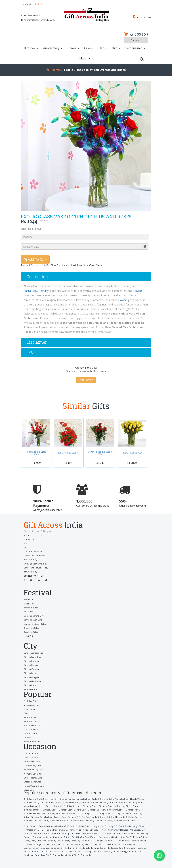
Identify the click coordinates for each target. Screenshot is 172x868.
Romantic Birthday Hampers (67, 806)
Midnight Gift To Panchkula (78, 855)
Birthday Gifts (30, 701)
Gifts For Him (30, 721)
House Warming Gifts (34, 786)
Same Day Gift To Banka (62, 848)
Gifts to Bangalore (32, 657)
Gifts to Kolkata (31, 665)
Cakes (26, 713)
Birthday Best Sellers (122, 813)
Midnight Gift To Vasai (105, 840)
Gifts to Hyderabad (33, 681)
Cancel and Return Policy (36, 568)
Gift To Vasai (63, 840)
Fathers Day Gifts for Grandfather (80, 837)
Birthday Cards (90, 806)
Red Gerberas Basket (68, 453)
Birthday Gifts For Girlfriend (114, 802)
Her (103, 48)
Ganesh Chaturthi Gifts (35, 624)
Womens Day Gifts (32, 774)
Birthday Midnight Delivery (99, 820)
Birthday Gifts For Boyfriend (82, 817)
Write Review (86, 380)
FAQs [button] (31, 352)
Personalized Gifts (32, 725)
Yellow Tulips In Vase (132, 453)
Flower (73, 48)
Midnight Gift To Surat (45, 844)
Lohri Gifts (29, 636)
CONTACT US (142, 17)
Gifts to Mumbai (31, 661)
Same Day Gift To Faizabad (107, 848)
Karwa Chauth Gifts (33, 620)
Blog (26, 543)
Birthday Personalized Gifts (127, 820)
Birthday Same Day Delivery (73, 810)
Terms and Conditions (34, 556)
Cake (89, 48)
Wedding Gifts (30, 733)
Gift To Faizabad (84, 848)
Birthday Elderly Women (133, 799)
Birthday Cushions (134, 817)
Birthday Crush (103, 813)
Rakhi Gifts (29, 599)
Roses (42, 826)
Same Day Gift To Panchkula (49, 855)
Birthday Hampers (32, 810)
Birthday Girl (90, 799)
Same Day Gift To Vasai (82, 840)
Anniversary (53, 48)
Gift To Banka (42, 848)
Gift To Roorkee (65, 844)
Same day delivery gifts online (48, 837)
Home (53, 70)
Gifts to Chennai (31, 669)
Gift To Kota (46, 851)
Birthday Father (53, 802)
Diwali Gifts (29, 604)
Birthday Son (73, 813)
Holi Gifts (28, 612)
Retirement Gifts (32, 742)
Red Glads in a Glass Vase (36, 453)
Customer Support (33, 551)
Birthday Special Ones (71, 799)
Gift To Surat (124, 840)
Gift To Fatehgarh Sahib (89, 851)
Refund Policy (30, 572)
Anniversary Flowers (118, 830)
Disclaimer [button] (37, 342)
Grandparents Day (71, 833)
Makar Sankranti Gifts (34, 616)
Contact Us (29, 539)
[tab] (86, 277)
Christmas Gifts (31, 753)
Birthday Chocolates (59, 820)
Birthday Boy (37, 817)
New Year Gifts (31, 757)
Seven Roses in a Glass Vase (100, 453)
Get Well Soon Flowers (124, 833)
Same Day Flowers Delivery (60, 830)
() (139, 34)
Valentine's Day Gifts (33, 770)
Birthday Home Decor (41, 806)
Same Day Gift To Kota (65, 851)
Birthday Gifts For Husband (111, 817)
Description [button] (37, 277)
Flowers (138, 291)
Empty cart (136, 40)
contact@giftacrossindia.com (39, 20)
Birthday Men (78, 820)
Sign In (39, 4)
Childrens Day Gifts (33, 778)
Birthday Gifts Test (56, 813)
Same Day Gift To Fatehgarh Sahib (119, 851)
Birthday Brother (96, 810)
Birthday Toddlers (89, 802)
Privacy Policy (30, 560)
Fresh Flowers (30, 709)
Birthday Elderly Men (34, 802)
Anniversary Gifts (32, 705)
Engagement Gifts (32, 782)
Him (116, 48)
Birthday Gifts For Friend (36, 820)
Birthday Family (31, 799)
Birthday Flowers (107, 806)
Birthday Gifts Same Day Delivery (121, 826)
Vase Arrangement (51, 833)
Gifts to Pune (30, 685)
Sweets (27, 737)
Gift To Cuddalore (112, 844)
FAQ (26, 547)
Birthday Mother (71, 802)
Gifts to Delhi (30, 673)
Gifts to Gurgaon (32, 677)
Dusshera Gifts (31, 632)
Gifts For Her (30, 717)
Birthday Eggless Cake (56, 817)
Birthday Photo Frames (129, 806)
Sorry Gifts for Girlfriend (43, 840)
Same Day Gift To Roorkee (88, 844)
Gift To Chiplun (129, 848)
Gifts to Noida (30, 689)
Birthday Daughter (115, 810)
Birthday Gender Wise (34, 813)
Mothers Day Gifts (32, 765)
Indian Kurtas (82, 830)
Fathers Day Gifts (32, 761)
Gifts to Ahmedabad (33, 653)
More (85, 58)
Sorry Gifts (29, 790)
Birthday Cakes (50, 810)
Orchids (42, 830)
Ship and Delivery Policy (35, 564)
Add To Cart (35, 259)
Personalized (135, 48)
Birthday (31, 48)
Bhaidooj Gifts (31, 608)
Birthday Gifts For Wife (109, 799)
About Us (28, 535)
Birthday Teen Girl (49, 799)
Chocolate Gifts (31, 729)
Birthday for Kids (134, 810)
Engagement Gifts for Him (111, 837)
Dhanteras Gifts (31, 628)
